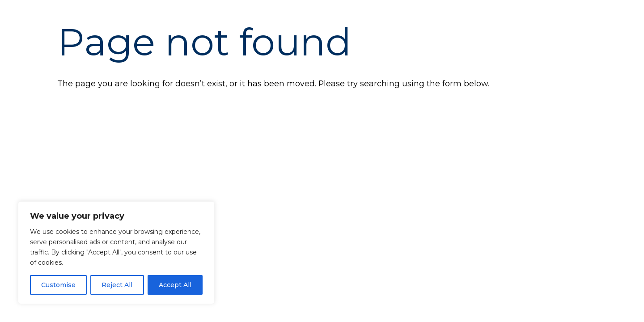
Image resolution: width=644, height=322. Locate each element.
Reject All (117, 285)
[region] (116, 253)
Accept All (175, 285)
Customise (58, 285)
